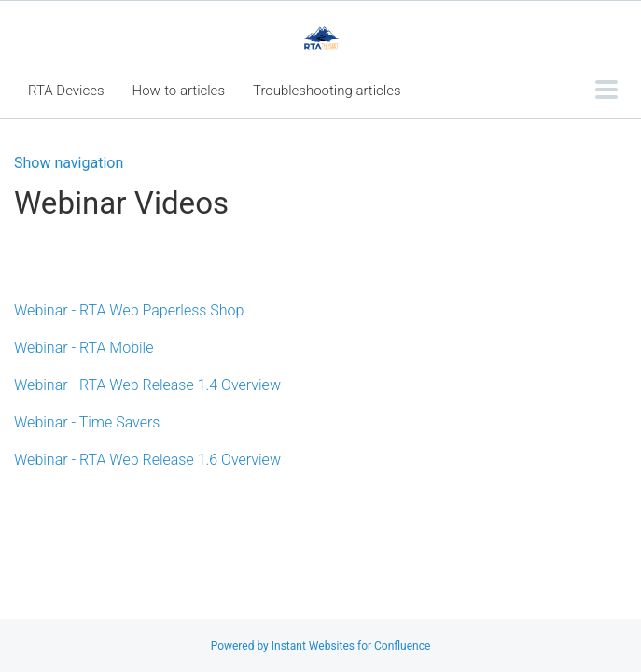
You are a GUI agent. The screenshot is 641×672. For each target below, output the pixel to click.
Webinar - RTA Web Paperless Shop (129, 310)
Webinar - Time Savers (87, 422)
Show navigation (69, 163)
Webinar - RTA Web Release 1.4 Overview (147, 385)
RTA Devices (66, 91)
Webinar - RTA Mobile (84, 348)
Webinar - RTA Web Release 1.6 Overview (147, 460)
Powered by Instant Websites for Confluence (321, 646)
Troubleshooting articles (327, 91)
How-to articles (179, 91)
